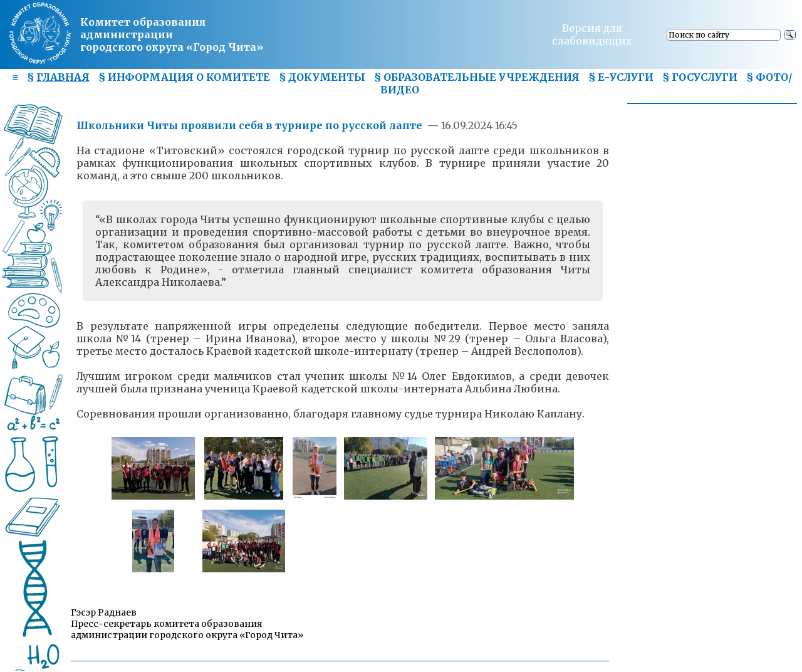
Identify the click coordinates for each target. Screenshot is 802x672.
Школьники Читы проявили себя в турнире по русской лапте (249, 125)
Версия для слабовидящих (592, 34)
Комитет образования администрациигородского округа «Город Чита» (172, 34)
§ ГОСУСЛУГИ (700, 77)
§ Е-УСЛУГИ (621, 77)
